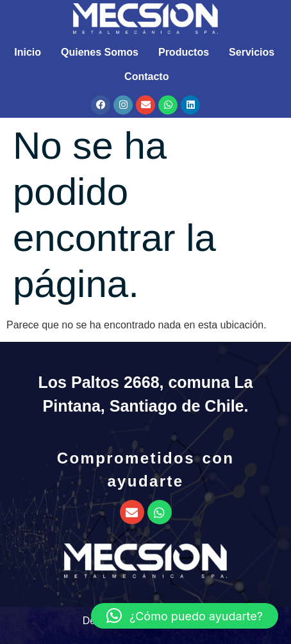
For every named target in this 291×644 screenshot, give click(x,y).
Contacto (146, 76)
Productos (184, 52)
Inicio (28, 52)
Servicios (252, 52)
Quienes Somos (100, 52)
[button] (185, 616)
